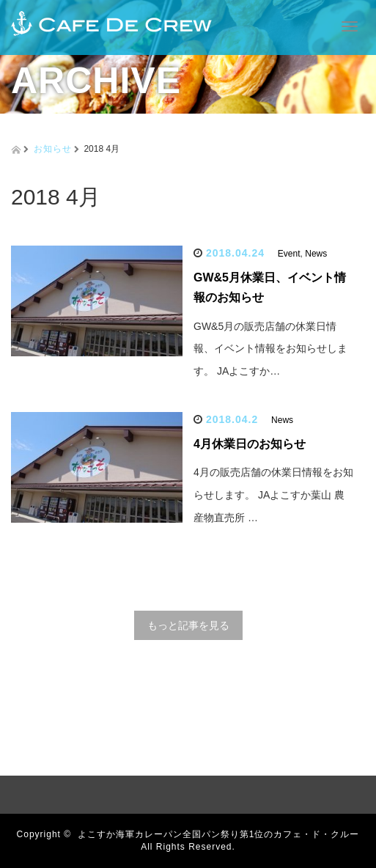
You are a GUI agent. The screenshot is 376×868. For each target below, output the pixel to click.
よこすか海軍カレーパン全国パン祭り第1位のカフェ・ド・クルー (219, 834)
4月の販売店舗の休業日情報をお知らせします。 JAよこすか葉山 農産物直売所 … (273, 495)
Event (289, 254)
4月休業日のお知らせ (250, 444)
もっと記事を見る (188, 625)
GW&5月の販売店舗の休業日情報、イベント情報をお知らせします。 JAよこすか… (270, 349)
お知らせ (53, 149)
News (316, 254)
